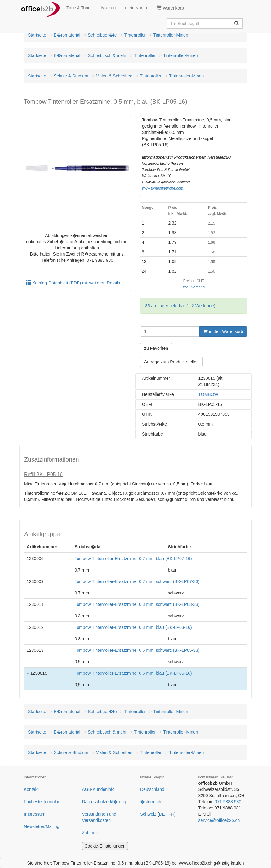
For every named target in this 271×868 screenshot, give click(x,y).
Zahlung (90, 833)
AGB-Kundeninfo (98, 789)
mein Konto (136, 8)
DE (162, 814)
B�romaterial (67, 35)
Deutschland (152, 789)
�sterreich (151, 802)
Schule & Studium (71, 76)
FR (172, 814)
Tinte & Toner (79, 8)
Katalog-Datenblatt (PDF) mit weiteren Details (73, 283)
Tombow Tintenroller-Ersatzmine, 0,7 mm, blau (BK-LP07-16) (133, 559)
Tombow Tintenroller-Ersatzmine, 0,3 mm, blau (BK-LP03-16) (133, 627)
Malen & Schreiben (114, 76)
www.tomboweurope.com (163, 188)
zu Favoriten (156, 348)
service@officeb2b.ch (219, 820)
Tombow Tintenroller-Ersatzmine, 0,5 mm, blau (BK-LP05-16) (133, 673)
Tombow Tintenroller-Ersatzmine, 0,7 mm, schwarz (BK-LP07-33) (137, 581)
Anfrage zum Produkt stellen (171, 362)
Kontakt (31, 789)
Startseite (37, 35)
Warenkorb (170, 8)
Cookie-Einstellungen (105, 846)
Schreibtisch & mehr (107, 55)
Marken (109, 8)
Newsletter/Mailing (42, 826)
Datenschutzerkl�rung (104, 802)
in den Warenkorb (223, 331)
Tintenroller (135, 35)
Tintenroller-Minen (171, 35)
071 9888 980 (228, 802)
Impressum (35, 814)
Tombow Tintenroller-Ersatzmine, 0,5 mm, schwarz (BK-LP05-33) (137, 650)
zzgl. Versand (194, 287)
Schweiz (148, 814)
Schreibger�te (102, 35)
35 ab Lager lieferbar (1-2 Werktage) (180, 306)
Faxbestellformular (42, 802)
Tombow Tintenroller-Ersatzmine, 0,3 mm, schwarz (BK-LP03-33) (137, 604)
